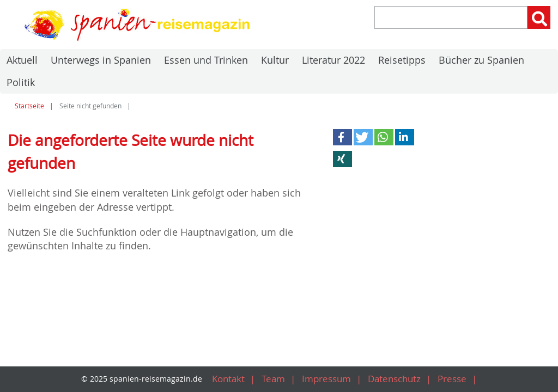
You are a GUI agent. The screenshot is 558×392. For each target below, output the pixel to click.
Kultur (275, 60)
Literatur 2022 (333, 60)
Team (269, 379)
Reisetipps (402, 60)
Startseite (29, 106)
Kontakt (222, 379)
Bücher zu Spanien (481, 60)
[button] (342, 137)
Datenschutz (396, 379)
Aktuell (22, 60)
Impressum (325, 379)
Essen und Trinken (206, 60)
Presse (457, 379)
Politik (21, 82)
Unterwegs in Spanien (101, 60)
